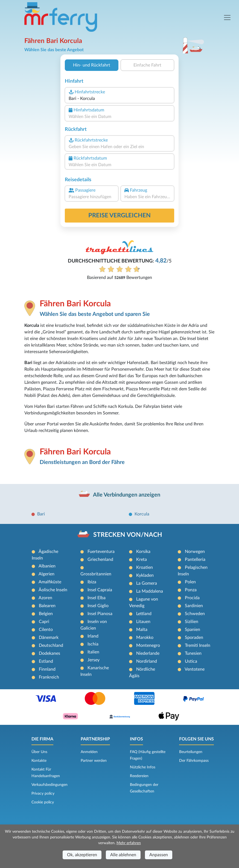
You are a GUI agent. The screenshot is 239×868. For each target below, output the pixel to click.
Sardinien (194, 606)
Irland (93, 636)
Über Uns (39, 752)
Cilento (46, 630)
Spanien (193, 630)
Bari (41, 514)
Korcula (142, 514)
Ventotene (195, 669)
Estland (46, 661)
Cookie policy (43, 802)
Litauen (143, 622)
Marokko (145, 638)
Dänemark (49, 638)
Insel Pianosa (100, 614)
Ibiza (92, 582)
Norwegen (195, 552)
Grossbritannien (96, 574)
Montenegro (148, 645)
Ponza (191, 590)
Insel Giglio (98, 606)
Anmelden (89, 752)
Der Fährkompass (194, 761)
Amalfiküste (50, 582)
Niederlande (148, 653)
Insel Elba (97, 598)
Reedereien (139, 776)
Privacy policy (43, 794)
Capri (44, 622)
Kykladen (145, 575)
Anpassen (159, 855)
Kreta (142, 560)
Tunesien (193, 653)
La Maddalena (150, 591)
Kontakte (39, 761)
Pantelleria (195, 560)
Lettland (144, 614)
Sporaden (194, 638)
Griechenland (100, 560)
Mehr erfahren (129, 843)
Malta (142, 630)
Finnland (47, 669)
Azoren (45, 598)
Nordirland (147, 661)
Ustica (191, 661)
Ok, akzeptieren (82, 855)
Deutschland (51, 645)
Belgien (46, 614)
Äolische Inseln (53, 590)
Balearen (47, 606)
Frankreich (49, 677)
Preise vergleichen (119, 215)
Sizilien (192, 622)
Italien (93, 652)
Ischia (93, 644)
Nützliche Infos (143, 767)
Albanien (47, 566)
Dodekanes (49, 653)
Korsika (143, 552)
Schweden (195, 614)
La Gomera (147, 583)
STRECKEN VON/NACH (128, 535)
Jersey (94, 660)
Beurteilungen (191, 752)
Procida (192, 598)
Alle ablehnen (123, 855)
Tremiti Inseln (198, 645)
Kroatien (145, 567)
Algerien (46, 574)
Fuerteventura (101, 552)
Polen (190, 582)
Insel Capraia (100, 590)
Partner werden (94, 761)
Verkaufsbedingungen (49, 785)
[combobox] (119, 99)
